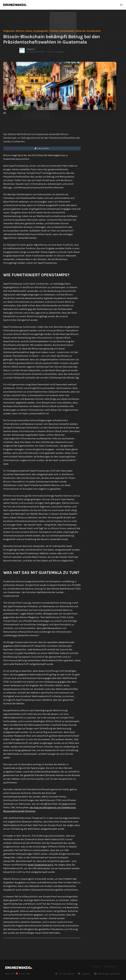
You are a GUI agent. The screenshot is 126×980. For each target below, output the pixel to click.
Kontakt (96, 966)
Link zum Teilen (42, 148)
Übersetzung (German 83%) (108, 974)
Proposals (84, 974)
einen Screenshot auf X (41, 865)
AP (46, 804)
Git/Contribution (65, 974)
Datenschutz (110, 966)
